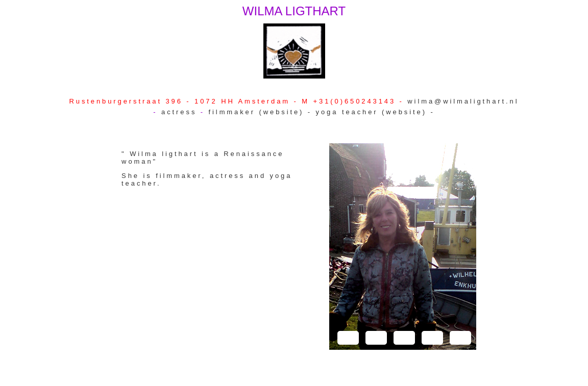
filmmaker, (183, 176)
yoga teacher (347, 112)
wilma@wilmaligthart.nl (463, 101)
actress (181, 112)
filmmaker (234, 112)
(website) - (288, 112)
